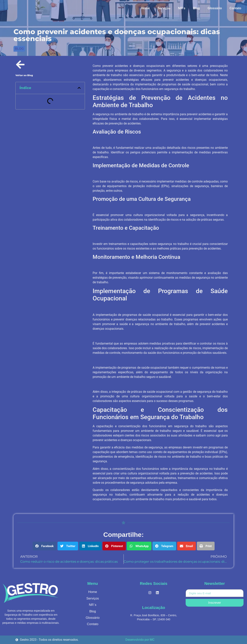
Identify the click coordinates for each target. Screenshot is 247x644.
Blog (196, 8)
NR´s (182, 8)
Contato (235, 8)
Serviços (164, 8)
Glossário (215, 8)
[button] (79, 88)
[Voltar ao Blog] (20, 65)
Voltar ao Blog (24, 75)
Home (145, 8)
